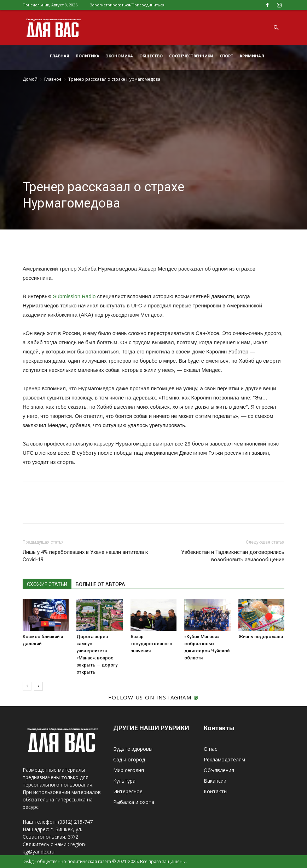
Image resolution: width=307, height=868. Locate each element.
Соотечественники (191, 56)
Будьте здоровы (133, 749)
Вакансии (215, 781)
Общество (151, 56)
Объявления (219, 770)
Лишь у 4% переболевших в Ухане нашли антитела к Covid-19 (85, 556)
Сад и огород (129, 759)
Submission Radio (74, 296)
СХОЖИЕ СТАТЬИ (47, 584)
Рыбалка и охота (134, 802)
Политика (88, 56)
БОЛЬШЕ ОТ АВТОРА (100, 584)
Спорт (227, 56)
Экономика (119, 56)
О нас (210, 749)
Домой (30, 79)
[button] (276, 28)
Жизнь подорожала (261, 637)
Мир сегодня (129, 770)
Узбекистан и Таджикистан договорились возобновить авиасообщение (233, 556)
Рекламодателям (224, 759)
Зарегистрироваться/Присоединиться (127, 5)
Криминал (252, 56)
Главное (53, 79)
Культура (124, 781)
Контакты (216, 791)
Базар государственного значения (151, 644)
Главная (60, 56)
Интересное (128, 791)
